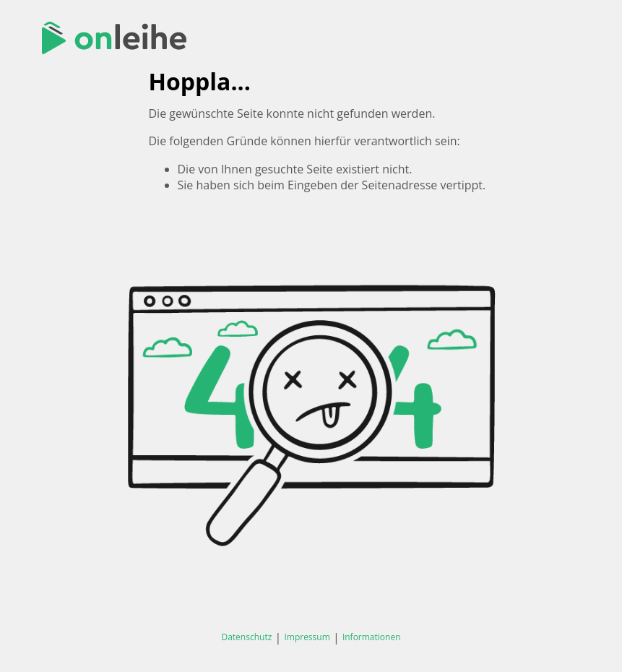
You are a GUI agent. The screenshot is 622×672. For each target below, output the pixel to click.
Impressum (307, 637)
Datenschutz (246, 637)
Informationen (372, 637)
